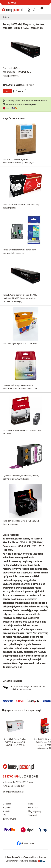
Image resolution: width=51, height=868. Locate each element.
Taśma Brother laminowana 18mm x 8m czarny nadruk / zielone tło (19, 251)
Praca (31, 804)
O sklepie (7, 804)
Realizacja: (37, 861)
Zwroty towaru (9, 819)
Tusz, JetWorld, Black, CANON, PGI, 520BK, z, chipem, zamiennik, (21, 522)
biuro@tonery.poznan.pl (13, 792)
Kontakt (6, 811)
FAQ (5, 815)
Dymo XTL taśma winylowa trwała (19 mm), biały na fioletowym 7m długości (21, 477)
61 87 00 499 (11, 3)
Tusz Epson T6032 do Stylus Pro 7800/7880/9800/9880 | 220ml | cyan (18, 161)
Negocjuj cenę (34, 811)
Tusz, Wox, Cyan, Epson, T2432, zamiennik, (20, 343)
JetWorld (16, 68)
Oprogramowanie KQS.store (17, 861)
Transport (33, 815)
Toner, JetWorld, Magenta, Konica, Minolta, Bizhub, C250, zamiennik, (28, 688)
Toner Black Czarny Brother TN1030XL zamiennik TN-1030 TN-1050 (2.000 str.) (15, 742)
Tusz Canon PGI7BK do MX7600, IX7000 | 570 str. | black (22, 432)
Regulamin (7, 807)
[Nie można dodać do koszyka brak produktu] (8, 91)
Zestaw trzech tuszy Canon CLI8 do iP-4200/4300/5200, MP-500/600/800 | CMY (20, 387)
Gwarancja (33, 807)
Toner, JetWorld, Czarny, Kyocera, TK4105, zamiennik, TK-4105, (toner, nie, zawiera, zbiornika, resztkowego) (20, 298)
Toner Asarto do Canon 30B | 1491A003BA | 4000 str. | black (21, 206)
